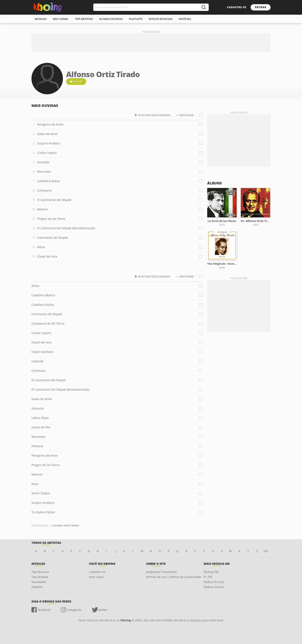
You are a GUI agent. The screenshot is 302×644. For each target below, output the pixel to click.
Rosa (35, 484)
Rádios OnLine (214, 587)
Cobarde (37, 361)
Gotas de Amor (48, 134)
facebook (44, 610)
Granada (43, 162)
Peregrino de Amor (50, 124)
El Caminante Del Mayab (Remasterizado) (66, 228)
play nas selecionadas (154, 115)
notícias (185, 19)
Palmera (37, 446)
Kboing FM (211, 572)
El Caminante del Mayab (54, 200)
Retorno (43, 209)
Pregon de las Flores (51, 219)
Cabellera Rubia (48, 181)
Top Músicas (40, 572)
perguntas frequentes (162, 572)
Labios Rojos (40, 418)
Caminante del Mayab (53, 238)
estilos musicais (161, 19)
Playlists (37, 587)
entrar (261, 7)
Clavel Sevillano (42, 352)
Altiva (41, 247)
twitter (103, 610)
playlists (136, 19)
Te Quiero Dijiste (43, 512)
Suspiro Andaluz (49, 143)
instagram (74, 610)
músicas (41, 19)
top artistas (84, 19)
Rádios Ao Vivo (214, 582)
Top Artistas (40, 577)
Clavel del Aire (47, 256)
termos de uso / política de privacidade (174, 577)
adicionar (186, 115)
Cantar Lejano (47, 153)
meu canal (61, 19)
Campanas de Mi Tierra (48, 323)
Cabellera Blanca (43, 295)
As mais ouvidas (111, 19)
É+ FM (208, 577)
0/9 (266, 551)
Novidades (39, 582)
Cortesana (44, 190)
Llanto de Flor (41, 427)
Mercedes (44, 172)
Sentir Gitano (41, 493)
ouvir (78, 81)
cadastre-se (237, 7)
